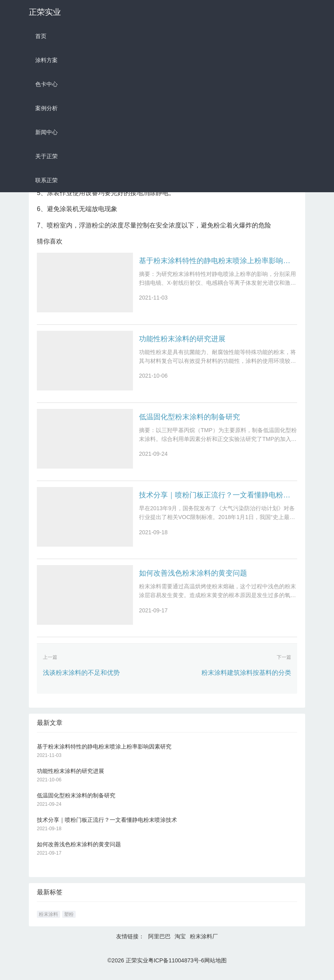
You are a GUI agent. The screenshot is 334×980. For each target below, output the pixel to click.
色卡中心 (46, 84)
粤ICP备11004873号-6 (176, 968)
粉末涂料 (48, 922)
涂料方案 (46, 60)
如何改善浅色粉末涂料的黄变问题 (193, 580)
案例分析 (46, 108)
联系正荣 (46, 180)
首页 (41, 36)
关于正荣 (46, 156)
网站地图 (215, 968)
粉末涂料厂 (204, 944)
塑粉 (69, 922)
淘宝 (180, 944)
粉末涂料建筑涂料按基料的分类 (246, 680)
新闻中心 (46, 132)
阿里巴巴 (159, 944)
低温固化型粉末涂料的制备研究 (189, 420)
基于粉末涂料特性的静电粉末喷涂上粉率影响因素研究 (218, 261)
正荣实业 (45, 12)
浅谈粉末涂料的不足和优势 (81, 680)
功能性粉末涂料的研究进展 (182, 340)
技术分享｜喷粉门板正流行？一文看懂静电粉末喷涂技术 (218, 500)
